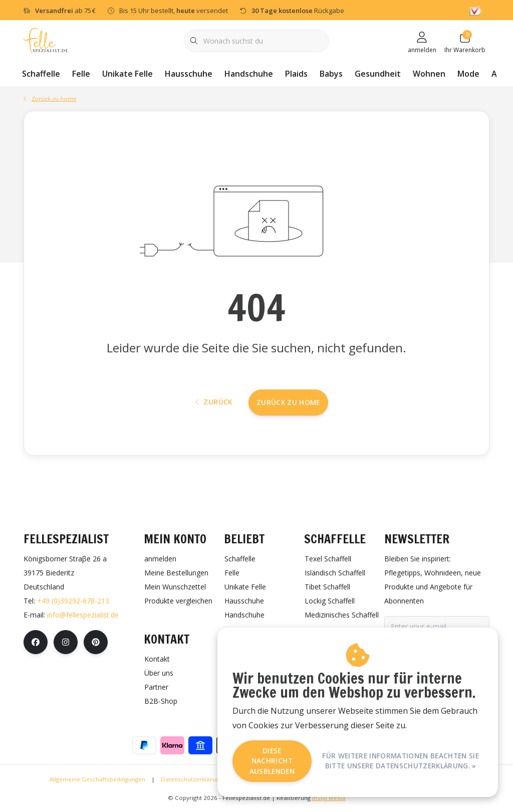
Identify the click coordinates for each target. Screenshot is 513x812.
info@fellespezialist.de (83, 616)
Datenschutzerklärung (192, 781)
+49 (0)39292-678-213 (73, 602)
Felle (81, 74)
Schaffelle (41, 74)
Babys (331, 74)
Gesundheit (378, 74)
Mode (468, 74)
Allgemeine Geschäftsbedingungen (97, 781)
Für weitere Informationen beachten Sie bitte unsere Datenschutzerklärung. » (401, 761)
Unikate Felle (127, 74)
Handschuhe (249, 74)
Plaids (296, 74)
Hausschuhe (189, 74)
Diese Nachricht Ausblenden (272, 761)
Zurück (214, 403)
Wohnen (429, 74)
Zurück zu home (288, 403)
